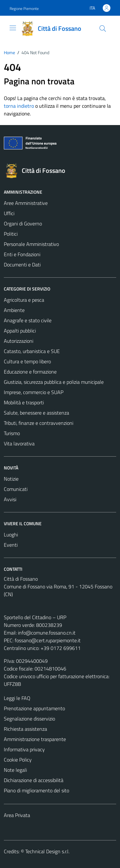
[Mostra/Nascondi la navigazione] (13, 28)
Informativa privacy (24, 749)
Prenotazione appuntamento (34, 708)
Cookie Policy (18, 760)
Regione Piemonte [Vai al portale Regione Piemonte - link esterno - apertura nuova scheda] (24, 8)
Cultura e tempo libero (27, 361)
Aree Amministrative (26, 203)
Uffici (9, 213)
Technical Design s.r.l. (47, 851)
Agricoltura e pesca (24, 300)
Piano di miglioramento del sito (36, 790)
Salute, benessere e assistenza (36, 413)
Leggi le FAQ (17, 698)
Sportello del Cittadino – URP (35, 617)
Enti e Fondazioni (22, 254)
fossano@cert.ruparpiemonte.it (48, 640)
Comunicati (16, 489)
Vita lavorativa (19, 443)
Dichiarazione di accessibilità (34, 780)
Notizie (11, 479)
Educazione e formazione (30, 372)
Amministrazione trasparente (35, 739)
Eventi (11, 545)
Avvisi (10, 499)
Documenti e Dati (22, 265)
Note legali (15, 770)
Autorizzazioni (19, 341)
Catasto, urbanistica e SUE (32, 351)
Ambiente (14, 310)
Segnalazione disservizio (29, 719)
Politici (11, 234)
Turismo (12, 433)
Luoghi (11, 535)
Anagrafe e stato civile (28, 320)
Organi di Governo (23, 223)
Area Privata (17, 815)
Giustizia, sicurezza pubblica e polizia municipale (54, 382)
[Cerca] (103, 29)
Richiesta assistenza (25, 729)
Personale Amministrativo (31, 244)
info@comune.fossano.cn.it (47, 633)
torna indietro (19, 106)
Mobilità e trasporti (24, 402)
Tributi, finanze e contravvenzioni (39, 423)
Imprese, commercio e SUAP (34, 392)
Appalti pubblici (20, 331)
